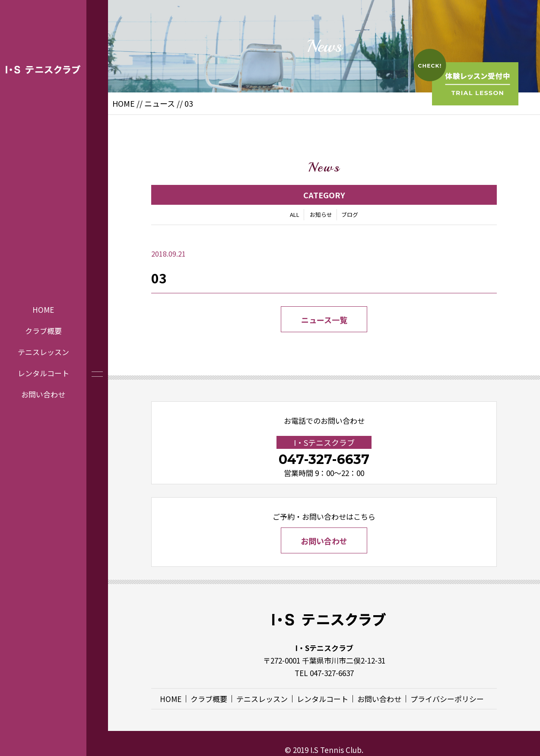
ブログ (350, 214)
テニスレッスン (43, 352)
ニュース (160, 103)
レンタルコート (43, 373)
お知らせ (321, 214)
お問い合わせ (43, 394)
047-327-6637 (324, 459)
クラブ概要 (43, 331)
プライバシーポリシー (447, 699)
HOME (43, 310)
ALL (295, 214)
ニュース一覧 (324, 320)
